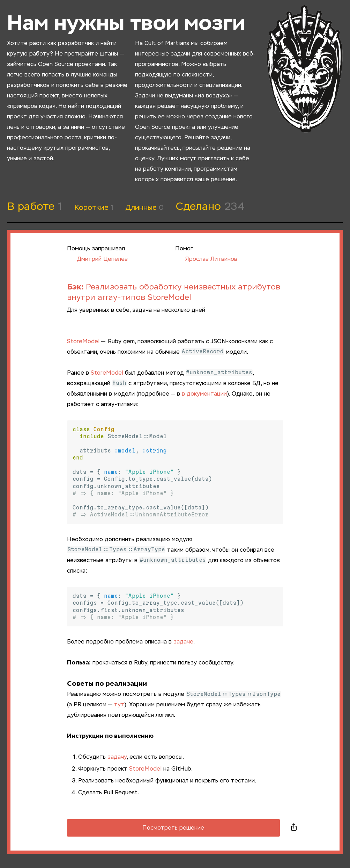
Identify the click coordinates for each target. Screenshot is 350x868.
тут (119, 705)
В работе (35, 207)
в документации (204, 394)
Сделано (210, 207)
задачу (117, 757)
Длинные (145, 208)
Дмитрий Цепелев (97, 259)
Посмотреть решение (173, 828)
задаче (183, 642)
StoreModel (83, 342)
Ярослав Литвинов (206, 259)
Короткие (94, 208)
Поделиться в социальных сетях (294, 828)
